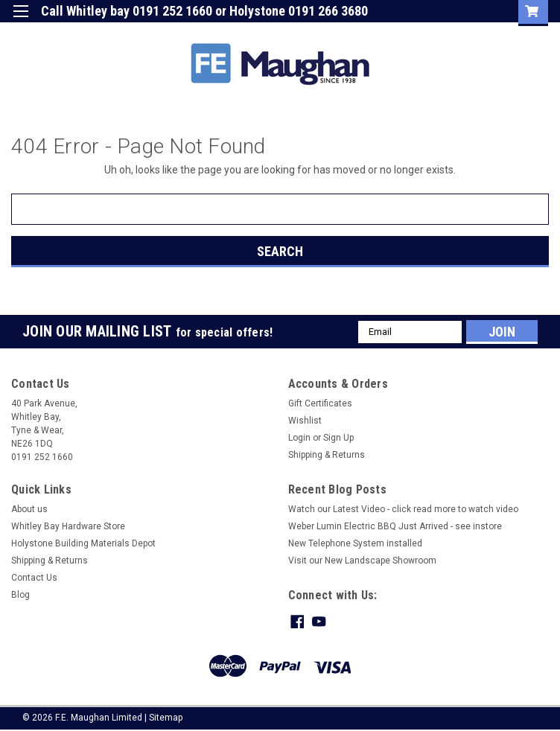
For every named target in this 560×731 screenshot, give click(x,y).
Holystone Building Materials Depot (83, 543)
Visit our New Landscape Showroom (362, 561)
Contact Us (34, 578)
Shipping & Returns (327, 455)
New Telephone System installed (355, 543)
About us (29, 509)
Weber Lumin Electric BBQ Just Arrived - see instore (395, 526)
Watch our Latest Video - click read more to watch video (403, 509)
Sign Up (454, 33)
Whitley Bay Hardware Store (68, 526)
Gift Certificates (320, 403)
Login (399, 33)
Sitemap (166, 716)
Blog (20, 595)
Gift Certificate (330, 33)
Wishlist (305, 421)
